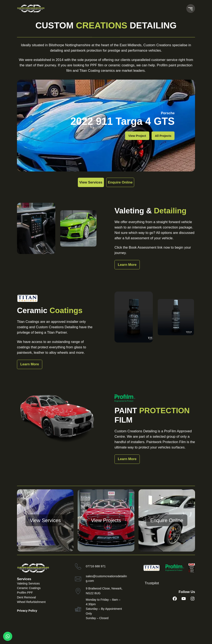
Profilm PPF (25, 593)
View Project (137, 136)
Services (24, 579)
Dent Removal (26, 597)
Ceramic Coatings (29, 588)
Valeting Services (28, 583)
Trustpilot (152, 583)
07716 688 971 (96, 566)
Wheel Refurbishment (31, 602)
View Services (86, 182)
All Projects (163, 136)
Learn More (127, 265)
